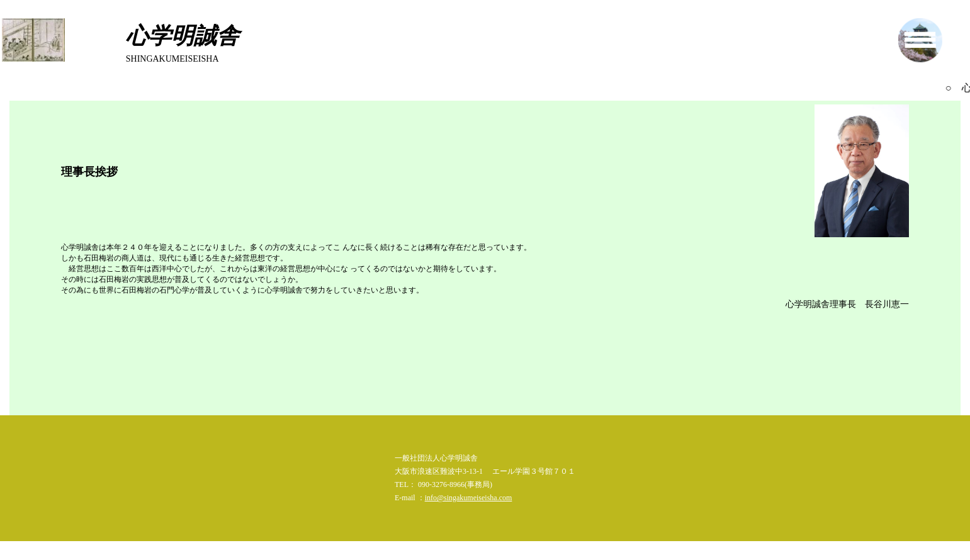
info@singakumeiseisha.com (469, 498)
